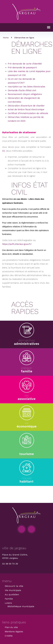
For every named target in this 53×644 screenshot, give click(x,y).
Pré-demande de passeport (22, 68)
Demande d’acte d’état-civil (22, 90)
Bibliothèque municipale (21, 606)
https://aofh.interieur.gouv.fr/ (17, 244)
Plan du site (11, 627)
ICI (4, 151)
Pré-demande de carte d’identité (25, 64)
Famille (9, 599)
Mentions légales (14, 631)
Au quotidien (12, 594)
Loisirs (8, 603)
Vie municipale (13, 590)
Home (6, 38)
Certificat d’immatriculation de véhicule (28, 113)
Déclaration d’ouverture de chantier (26, 106)
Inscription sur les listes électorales (26, 87)
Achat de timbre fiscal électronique (26, 109)
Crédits (9, 636)
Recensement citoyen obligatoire (25, 94)
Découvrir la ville (14, 586)
